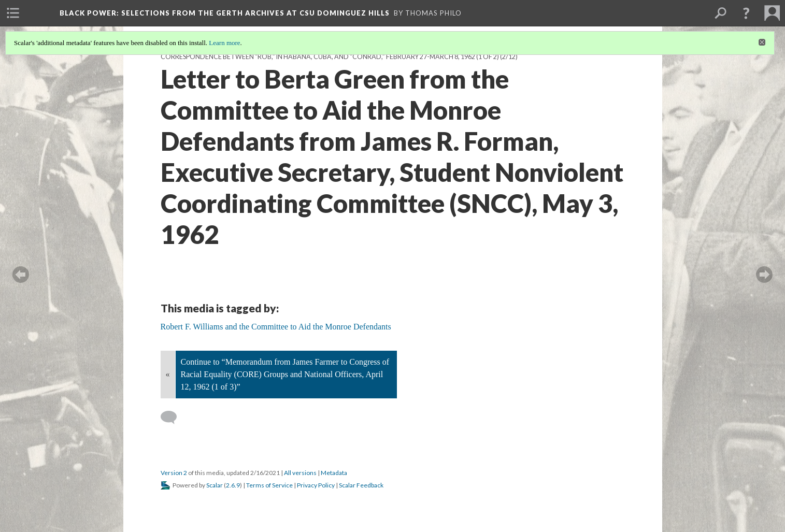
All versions (300, 473)
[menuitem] (13, 13)
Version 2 (174, 473)
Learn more (224, 43)
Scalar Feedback (361, 485)
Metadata (334, 473)
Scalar (215, 485)
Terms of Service (269, 485)
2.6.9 (233, 485)
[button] (746, 13)
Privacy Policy (316, 485)
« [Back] (168, 374)
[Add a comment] (173, 418)
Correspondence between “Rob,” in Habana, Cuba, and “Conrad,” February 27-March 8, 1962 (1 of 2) (330, 57)
